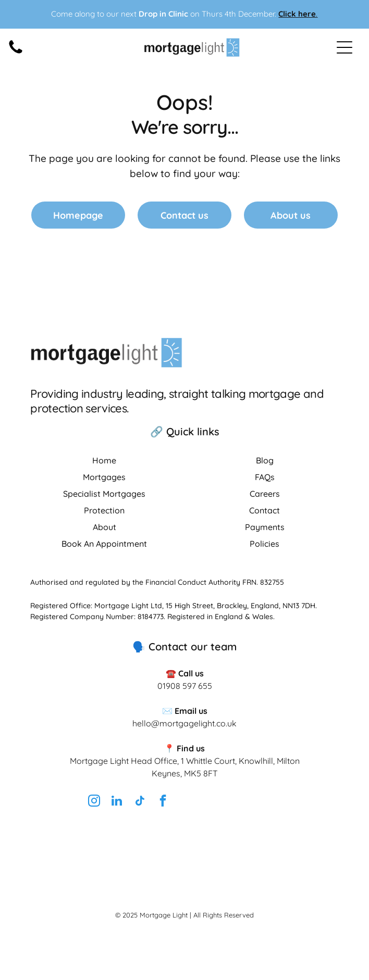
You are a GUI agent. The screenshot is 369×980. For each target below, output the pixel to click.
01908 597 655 (185, 686)
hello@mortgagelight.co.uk (185, 723)
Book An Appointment (104, 544)
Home (104, 460)
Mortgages (104, 477)
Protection (104, 510)
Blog (265, 460)
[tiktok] (140, 802)
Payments (265, 527)
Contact (265, 510)
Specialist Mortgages (104, 494)
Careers (265, 494)
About (104, 527)
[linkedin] (117, 802)
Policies (265, 544)
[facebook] (163, 802)
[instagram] (94, 802)
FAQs (265, 477)
